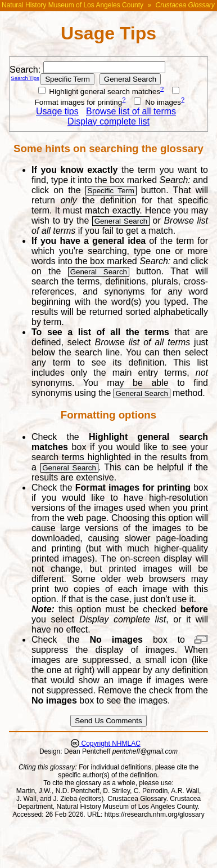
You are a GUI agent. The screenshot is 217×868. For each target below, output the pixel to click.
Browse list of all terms (131, 111)
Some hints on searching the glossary (108, 148)
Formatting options (108, 415)
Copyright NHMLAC (110, 744)
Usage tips (57, 111)
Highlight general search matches (100, 92)
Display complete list (108, 121)
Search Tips (25, 78)
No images (157, 102)
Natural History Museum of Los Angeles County (73, 5)
